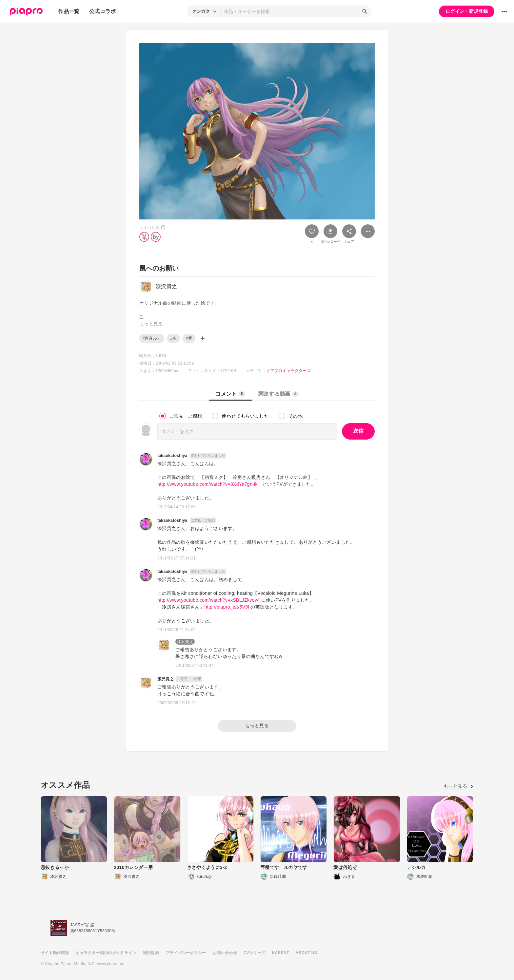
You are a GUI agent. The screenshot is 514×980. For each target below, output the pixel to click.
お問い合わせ (225, 953)
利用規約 (151, 953)
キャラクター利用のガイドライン (106, 953)
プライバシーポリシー (186, 953)
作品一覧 (69, 11)
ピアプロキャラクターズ (288, 371)
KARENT (281, 953)
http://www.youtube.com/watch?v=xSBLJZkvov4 (208, 600)
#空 (173, 338)
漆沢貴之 (185, 642)
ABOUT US (306, 953)
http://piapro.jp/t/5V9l (227, 607)
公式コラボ (103, 11)
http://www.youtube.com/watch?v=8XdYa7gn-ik (208, 484)
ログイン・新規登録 (467, 11)
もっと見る (257, 726)
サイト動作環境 (55, 953)
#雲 (189, 338)
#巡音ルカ (152, 338)
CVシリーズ (255, 953)
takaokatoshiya (172, 456)
